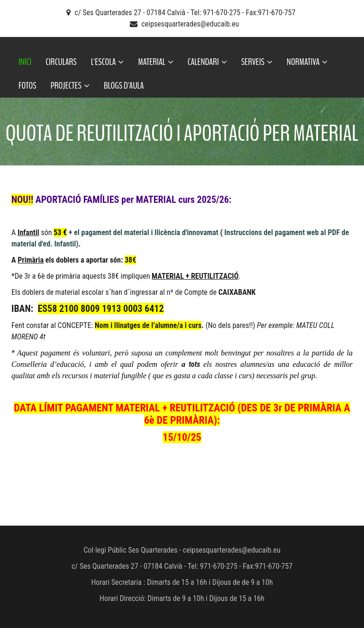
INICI (25, 62)
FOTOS (27, 86)
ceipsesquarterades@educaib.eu (190, 24)
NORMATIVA (307, 62)
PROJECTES (70, 86)
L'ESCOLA (108, 62)
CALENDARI (207, 62)
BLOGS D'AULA (124, 86)
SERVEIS (257, 62)
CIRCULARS (61, 62)
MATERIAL (155, 62)
